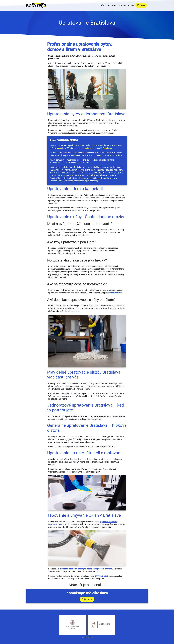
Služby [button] (102, 5)
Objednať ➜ (87, 599)
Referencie (113, 5)
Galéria (123, 5)
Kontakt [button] (141, 5)
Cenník (131, 5)
